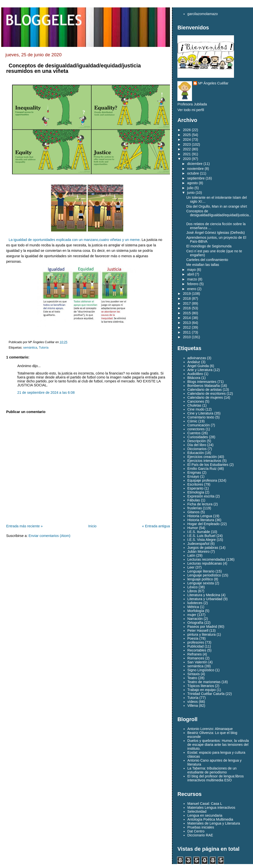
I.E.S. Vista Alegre (201, 540)
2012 (187, 327)
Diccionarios (197, 449)
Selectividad (197, 811)
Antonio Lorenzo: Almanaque (210, 729)
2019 (187, 294)
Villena (193, 706)
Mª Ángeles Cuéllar (213, 83)
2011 (187, 332)
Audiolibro (195, 374)
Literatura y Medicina (204, 595)
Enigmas (194, 473)
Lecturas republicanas (205, 563)
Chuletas (194, 405)
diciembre (195, 164)
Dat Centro (196, 831)
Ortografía (195, 623)
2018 (187, 298)
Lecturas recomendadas (206, 559)
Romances (196, 658)
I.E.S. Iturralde (199, 532)
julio (190, 188)
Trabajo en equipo (201, 690)
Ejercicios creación (202, 457)
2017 (187, 303)
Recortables (197, 650)
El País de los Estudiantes (208, 465)
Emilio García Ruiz (202, 469)
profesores (196, 642)
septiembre (196, 178)
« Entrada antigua (156, 526)
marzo (192, 279)
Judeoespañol (198, 544)
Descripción (197, 441)
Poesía (193, 638)
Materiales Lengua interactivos (211, 808)
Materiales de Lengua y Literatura (214, 823)
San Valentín (197, 662)
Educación (196, 453)
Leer (191, 567)
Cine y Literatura (200, 413)
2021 (187, 154)
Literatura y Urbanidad (205, 599)
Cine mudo (196, 409)
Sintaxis (193, 674)
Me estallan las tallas (203, 265)
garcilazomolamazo (202, 14)
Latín (191, 555)
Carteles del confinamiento (207, 260)
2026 (187, 130)
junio (191, 193)
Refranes (194, 654)
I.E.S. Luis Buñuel (201, 536)
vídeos (192, 702)
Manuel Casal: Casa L (205, 804)
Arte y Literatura (200, 370)
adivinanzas (197, 358)
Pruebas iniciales (201, 827)
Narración (195, 619)
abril (191, 274)
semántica (30, 348)
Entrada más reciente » (24, 526)
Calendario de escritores (206, 394)
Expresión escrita (201, 496)
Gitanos (193, 512)
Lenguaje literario (201, 571)
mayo (192, 270)
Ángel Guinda (198, 366)
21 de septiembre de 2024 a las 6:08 (46, 393)
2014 (187, 318)
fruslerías (195, 508)
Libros (192, 591)
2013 (187, 323)
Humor (193, 528)
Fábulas (194, 500)
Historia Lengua (200, 516)
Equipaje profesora (202, 480)
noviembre (196, 169)
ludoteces (195, 603)
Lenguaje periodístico (204, 575)
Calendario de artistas (204, 390)
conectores (196, 429)
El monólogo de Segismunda (209, 246)
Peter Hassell (198, 631)
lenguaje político (200, 579)
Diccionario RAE (200, 835)
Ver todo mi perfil (191, 110)
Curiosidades (198, 437)
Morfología (196, 611)
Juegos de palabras (203, 548)
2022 (187, 149)
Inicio (92, 526)
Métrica (193, 607)
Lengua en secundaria (205, 815)
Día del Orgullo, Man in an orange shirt (217, 206)
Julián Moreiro (198, 552)
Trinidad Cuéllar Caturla (206, 694)
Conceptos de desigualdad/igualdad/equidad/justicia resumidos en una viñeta (74, 68)
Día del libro (197, 445)
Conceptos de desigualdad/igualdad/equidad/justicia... (219, 215)
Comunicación (199, 425)
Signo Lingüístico (201, 670)
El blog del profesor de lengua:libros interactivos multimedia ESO (215, 778)
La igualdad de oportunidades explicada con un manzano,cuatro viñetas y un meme (74, 240)
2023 (187, 144)
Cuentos (194, 433)
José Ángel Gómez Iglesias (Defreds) (216, 233)
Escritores (195, 484)
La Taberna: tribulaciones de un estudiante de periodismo (212, 770)
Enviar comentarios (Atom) (50, 536)
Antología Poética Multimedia (210, 819)
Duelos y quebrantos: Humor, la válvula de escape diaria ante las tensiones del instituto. (218, 745)
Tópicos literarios (201, 686)
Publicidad (195, 646)
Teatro (192, 678)
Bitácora (194, 378)
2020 (187, 159)
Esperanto (195, 488)
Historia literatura (201, 520)
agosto (193, 183)
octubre (193, 173)
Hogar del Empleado (203, 524)
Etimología (196, 492)
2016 (187, 308)
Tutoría (44, 348)
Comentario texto (201, 417)
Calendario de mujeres (205, 397)
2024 (187, 139)
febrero (193, 284)
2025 (187, 135)
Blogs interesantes (202, 382)
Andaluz (194, 362)
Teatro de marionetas (204, 682)
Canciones (196, 401)
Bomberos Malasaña (203, 386)
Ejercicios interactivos (204, 461)
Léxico (192, 587)
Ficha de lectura (200, 504)
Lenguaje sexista (200, 583)
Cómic (192, 421)
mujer (192, 615)
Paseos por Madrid (202, 627)
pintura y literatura (201, 634)
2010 (187, 337)
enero (192, 289)
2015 (187, 313)
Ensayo (193, 476)
